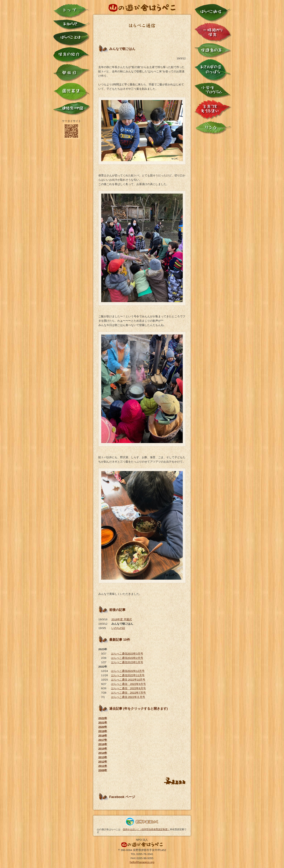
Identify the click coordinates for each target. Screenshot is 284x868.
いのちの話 (118, 628)
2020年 (103, 727)
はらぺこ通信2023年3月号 (127, 654)
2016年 (103, 744)
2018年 (103, 735)
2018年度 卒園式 (122, 619)
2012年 (103, 762)
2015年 (103, 749)
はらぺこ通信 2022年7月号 (128, 693)
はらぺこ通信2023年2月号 (127, 658)
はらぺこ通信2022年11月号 (128, 675)
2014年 (103, 753)
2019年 (103, 731)
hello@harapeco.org (142, 862)
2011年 (103, 766)
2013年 (103, 757)
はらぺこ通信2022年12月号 (128, 671)
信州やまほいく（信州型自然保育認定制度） (146, 829)
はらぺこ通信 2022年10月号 (128, 680)
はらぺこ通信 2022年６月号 (128, 697)
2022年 (103, 718)
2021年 (103, 722)
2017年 (103, 740)
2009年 (103, 770)
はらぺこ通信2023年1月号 (127, 662)
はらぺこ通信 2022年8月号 (128, 688)
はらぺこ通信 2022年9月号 (128, 684)
